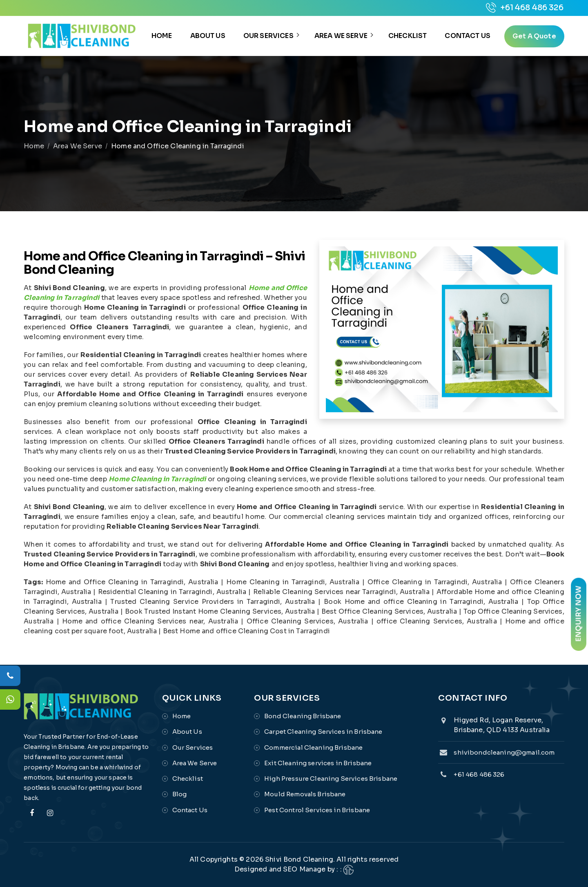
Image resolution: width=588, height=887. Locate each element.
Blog (180, 794)
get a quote (534, 36)
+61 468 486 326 (525, 8)
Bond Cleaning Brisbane (303, 716)
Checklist (408, 36)
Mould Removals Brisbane (305, 794)
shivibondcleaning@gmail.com (504, 752)
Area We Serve (341, 36)
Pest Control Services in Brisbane (317, 810)
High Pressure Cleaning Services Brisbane (331, 779)
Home (162, 36)
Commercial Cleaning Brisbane (313, 747)
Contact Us (468, 36)
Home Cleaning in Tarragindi (157, 479)
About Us (208, 36)
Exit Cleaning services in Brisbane (318, 763)
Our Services (268, 36)
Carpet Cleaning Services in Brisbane (323, 732)
